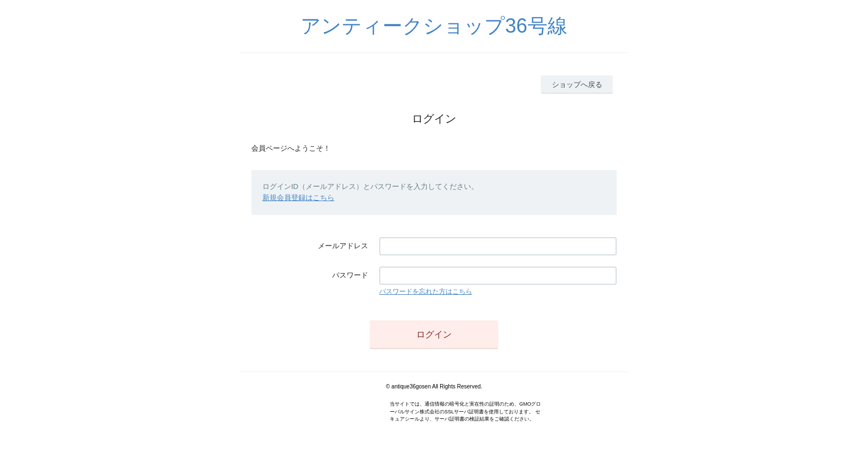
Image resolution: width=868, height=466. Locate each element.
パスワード (350, 275)
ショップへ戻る (577, 85)
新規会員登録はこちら (298, 198)
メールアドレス (343, 246)
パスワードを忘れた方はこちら (426, 291)
